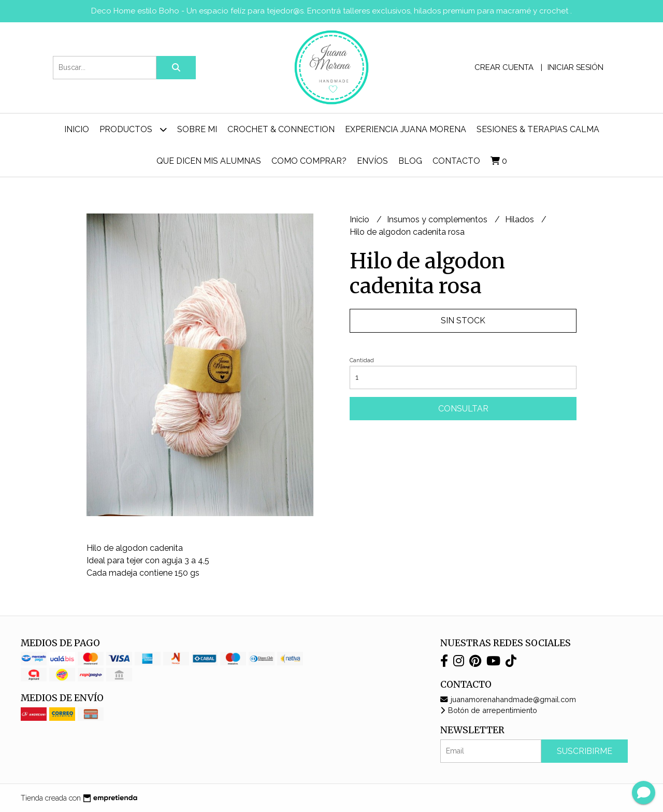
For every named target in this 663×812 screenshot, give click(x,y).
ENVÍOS (372, 161)
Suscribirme (585, 751)
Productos (133, 129)
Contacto (456, 161)
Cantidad (362, 360)
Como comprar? (309, 161)
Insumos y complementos (438, 219)
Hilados (521, 219)
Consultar (463, 409)
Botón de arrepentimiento (489, 710)
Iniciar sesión (575, 67)
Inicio (77, 129)
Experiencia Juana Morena (406, 129)
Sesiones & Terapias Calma (538, 129)
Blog (410, 161)
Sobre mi (197, 129)
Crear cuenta (504, 67)
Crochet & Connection (281, 129)
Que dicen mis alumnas (209, 161)
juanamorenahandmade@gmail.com (508, 699)
